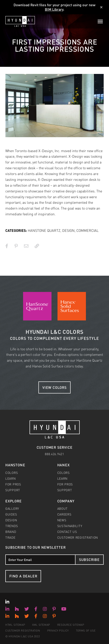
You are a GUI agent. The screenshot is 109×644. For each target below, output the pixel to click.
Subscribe (89, 559)
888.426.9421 (54, 454)
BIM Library (54, 9)
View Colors (54, 387)
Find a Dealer (23, 576)
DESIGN (68, 230)
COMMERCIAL (87, 230)
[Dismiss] (101, 7)
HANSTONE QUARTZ (44, 230)
